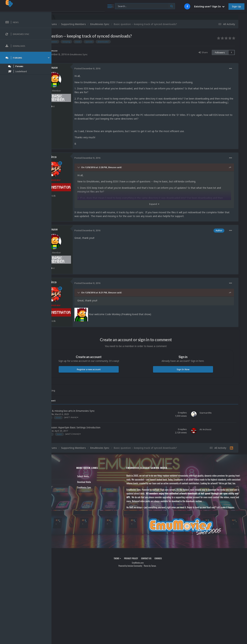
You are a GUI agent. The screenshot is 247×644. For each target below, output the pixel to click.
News (60, 480)
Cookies (170, 574)
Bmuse (77, 51)
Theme (129, 574)
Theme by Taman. (161, 581)
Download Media (102, 486)
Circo (76, 161)
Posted (110, 68)
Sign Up (236, 6)
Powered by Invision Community (142, 581)
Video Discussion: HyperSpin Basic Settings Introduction (92, 431)
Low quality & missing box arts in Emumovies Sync (89, 415)
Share (203, 52)
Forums (61, 486)
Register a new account (106, 373)
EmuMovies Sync (102, 54)
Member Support (64, 497)
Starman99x (71, 418)
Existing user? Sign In (209, 6)
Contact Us (62, 502)
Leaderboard (63, 491)
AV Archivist (70, 435)
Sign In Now (189, 373)
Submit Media (101, 480)
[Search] (93, 6)
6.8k (75, 200)
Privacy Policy (142, 574)
